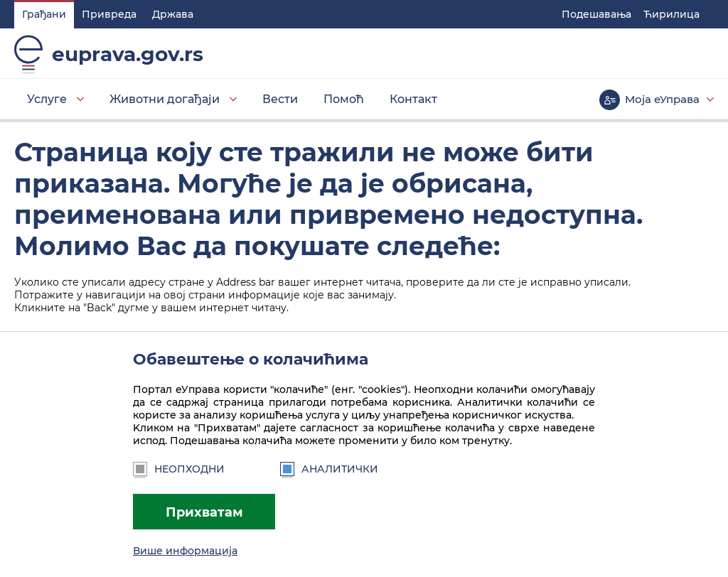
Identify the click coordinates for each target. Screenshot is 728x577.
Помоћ (344, 99)
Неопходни (179, 469)
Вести (280, 99)
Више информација (185, 551)
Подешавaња (596, 14)
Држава (173, 14)
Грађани (44, 14)
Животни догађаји (165, 99)
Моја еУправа (662, 99)
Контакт (413, 99)
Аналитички (329, 469)
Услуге (47, 99)
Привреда (109, 14)
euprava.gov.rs (128, 54)
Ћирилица (671, 14)
